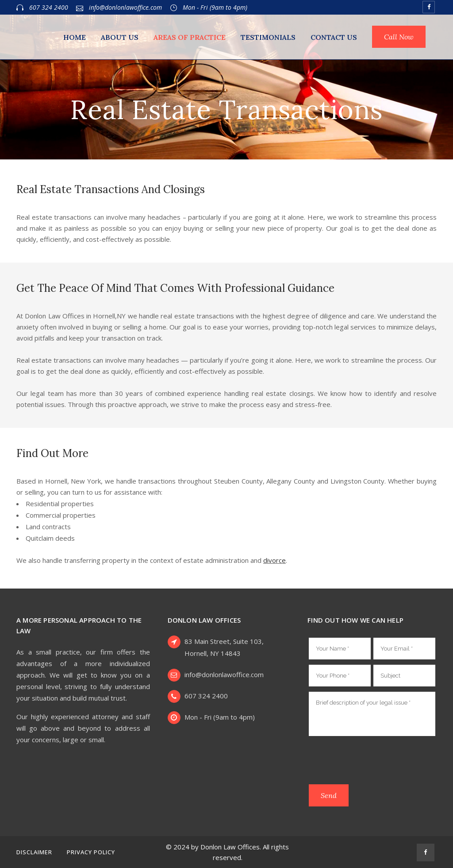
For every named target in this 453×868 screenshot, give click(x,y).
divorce (274, 560)
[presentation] (376, 762)
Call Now (399, 37)
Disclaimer (34, 852)
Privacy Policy (91, 852)
